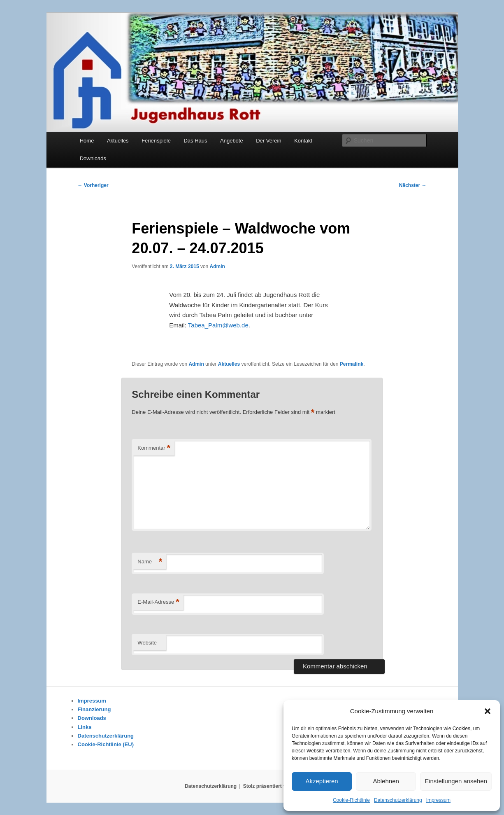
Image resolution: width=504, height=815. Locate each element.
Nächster (413, 185)
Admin (217, 266)
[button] (488, 711)
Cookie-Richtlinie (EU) (106, 744)
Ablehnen (386, 781)
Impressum (438, 800)
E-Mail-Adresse (158, 602)
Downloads (93, 158)
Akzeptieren (322, 781)
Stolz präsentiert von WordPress (281, 786)
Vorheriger (93, 185)
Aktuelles (118, 141)
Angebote (232, 141)
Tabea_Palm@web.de (218, 325)
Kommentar (154, 448)
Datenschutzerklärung (398, 800)
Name (150, 562)
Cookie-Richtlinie (351, 800)
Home (87, 141)
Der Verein (268, 141)
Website (147, 643)
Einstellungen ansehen (456, 781)
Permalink (352, 364)
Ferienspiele (156, 141)
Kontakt (303, 141)
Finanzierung (94, 709)
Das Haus (195, 141)
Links (85, 727)
